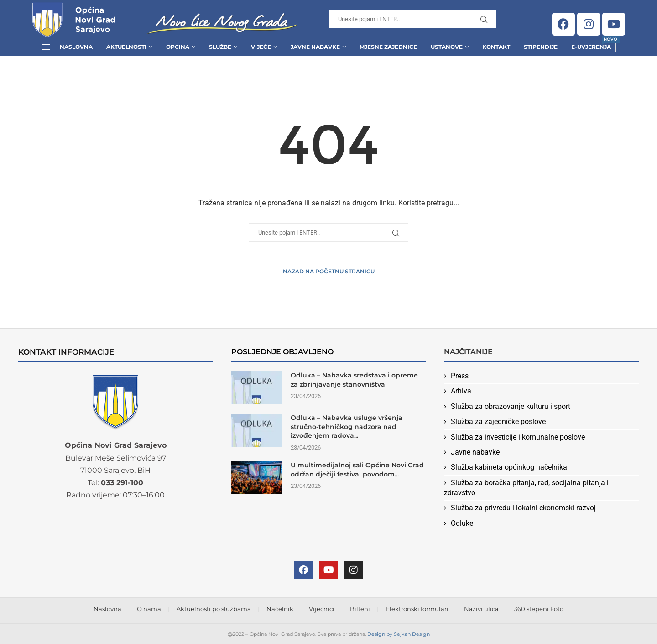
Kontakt (496, 47)
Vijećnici (322, 609)
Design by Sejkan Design (399, 634)
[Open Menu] (46, 47)
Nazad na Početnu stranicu (329, 271)
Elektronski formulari (417, 609)
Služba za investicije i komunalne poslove (518, 437)
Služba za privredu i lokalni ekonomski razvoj (523, 508)
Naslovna (76, 47)
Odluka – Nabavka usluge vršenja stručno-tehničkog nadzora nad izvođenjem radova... (347, 427)
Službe (220, 47)
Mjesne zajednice (388, 47)
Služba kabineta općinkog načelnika (509, 467)
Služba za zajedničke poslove (498, 421)
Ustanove (447, 47)
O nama (149, 609)
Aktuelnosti (126, 47)
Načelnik (280, 609)
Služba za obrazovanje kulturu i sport (511, 406)
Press (460, 376)
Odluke (462, 523)
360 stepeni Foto (539, 609)
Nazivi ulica (481, 609)
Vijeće (261, 47)
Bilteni (360, 609)
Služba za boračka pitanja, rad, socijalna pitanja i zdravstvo (526, 488)
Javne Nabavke (315, 47)
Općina (178, 47)
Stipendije (541, 47)
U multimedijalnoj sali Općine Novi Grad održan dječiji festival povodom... (357, 470)
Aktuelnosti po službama (214, 609)
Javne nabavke (475, 452)
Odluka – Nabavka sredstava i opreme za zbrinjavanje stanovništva (354, 380)
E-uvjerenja (591, 44)
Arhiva (461, 391)
